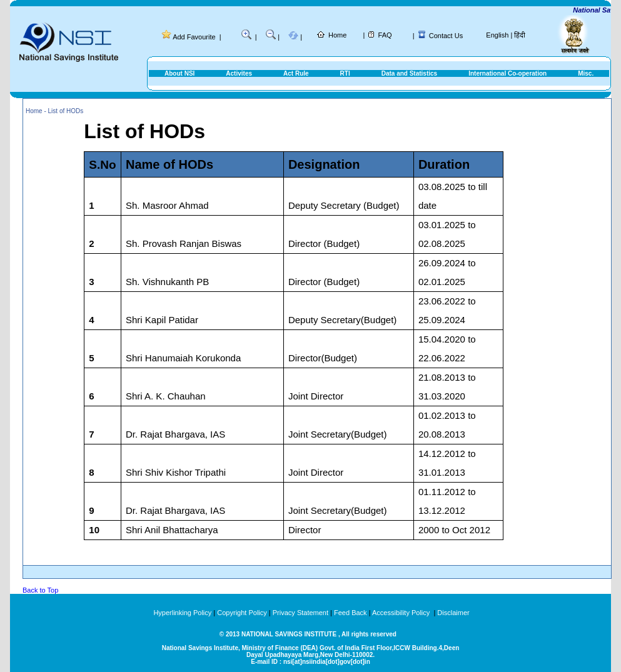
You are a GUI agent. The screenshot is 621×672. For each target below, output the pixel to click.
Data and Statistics (409, 73)
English (497, 35)
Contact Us (446, 36)
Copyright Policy (242, 613)
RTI (345, 73)
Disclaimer (453, 613)
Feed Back (351, 613)
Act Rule (296, 73)
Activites (239, 73)
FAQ (385, 35)
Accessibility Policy (402, 613)
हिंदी (520, 35)
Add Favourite (194, 37)
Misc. (586, 73)
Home (337, 35)
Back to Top (40, 590)
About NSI (179, 73)
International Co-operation (507, 73)
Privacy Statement (300, 613)
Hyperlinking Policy (182, 613)
